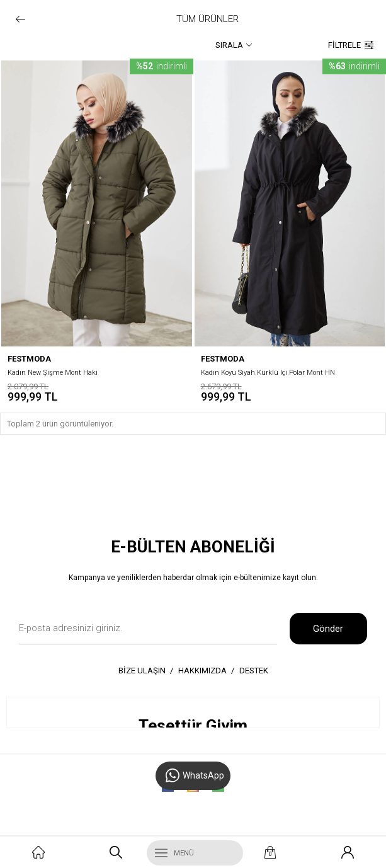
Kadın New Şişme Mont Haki (53, 373)
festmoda (29, 359)
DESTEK (254, 671)
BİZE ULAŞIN (142, 671)
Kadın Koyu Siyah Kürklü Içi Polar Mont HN (268, 373)
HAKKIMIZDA (202, 671)
